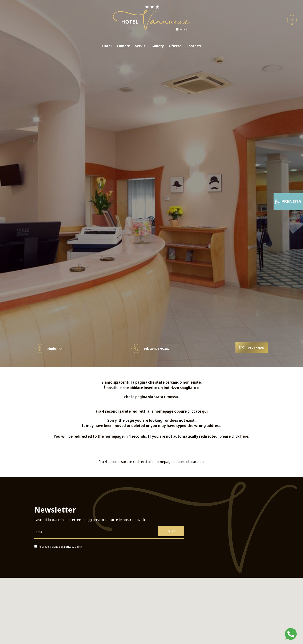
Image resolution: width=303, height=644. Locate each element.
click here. (240, 436)
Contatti (194, 46)
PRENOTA (288, 190)
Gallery (158, 46)
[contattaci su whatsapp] (291, 634)
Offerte (175, 46)
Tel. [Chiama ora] (150, 349)
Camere (123, 46)
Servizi (141, 46)
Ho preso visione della (60, 547)
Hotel (107, 46)
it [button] (292, 21)
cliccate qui (198, 411)
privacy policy (74, 547)
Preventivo (252, 348)
